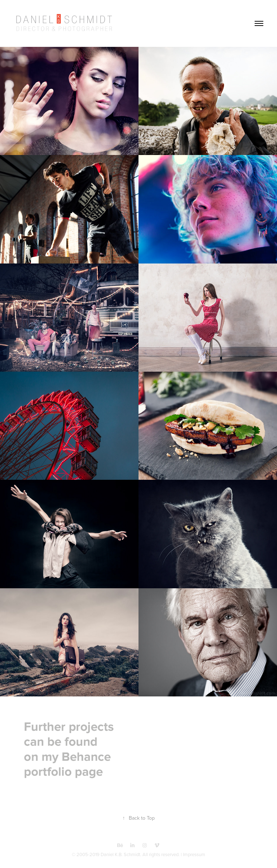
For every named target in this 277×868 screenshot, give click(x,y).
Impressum (194, 854)
